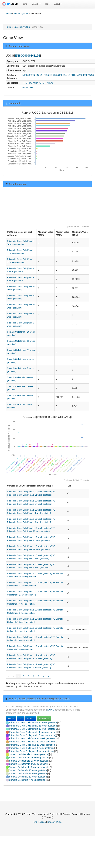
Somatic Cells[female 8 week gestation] (28, 767)
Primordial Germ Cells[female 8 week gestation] (33, 735)
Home (24, 4)
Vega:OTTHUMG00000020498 (78, 75)
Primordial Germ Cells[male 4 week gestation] (32, 748)
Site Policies (40, 822)
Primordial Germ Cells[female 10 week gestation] (33, 723)
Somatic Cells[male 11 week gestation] (28, 774)
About (58, 4)
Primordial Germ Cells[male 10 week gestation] (32, 738)
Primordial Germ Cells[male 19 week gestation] (32, 745)
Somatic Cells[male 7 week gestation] (28, 780)
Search (36, 4)
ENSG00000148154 (27, 56)
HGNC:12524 (42, 75)
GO (21, 719)
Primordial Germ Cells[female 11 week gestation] (33, 726)
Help (48, 4)
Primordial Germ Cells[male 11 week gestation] (32, 742)
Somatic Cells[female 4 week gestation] (28, 764)
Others (31, 719)
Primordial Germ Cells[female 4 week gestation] (33, 732)
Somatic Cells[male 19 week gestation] (28, 777)
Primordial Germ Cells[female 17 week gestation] (33, 729)
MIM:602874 (29, 75)
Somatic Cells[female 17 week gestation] (29, 761)
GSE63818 (28, 87)
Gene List (44, 719)
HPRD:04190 (56, 75)
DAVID (51, 710)
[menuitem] (24, 4)
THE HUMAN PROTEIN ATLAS (38, 83)
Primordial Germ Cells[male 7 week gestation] (32, 751)
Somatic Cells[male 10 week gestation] (28, 770)
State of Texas (54, 822)
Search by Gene (21, 14)
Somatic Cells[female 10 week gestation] (29, 754)
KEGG (11, 719)
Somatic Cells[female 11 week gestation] (29, 758)
